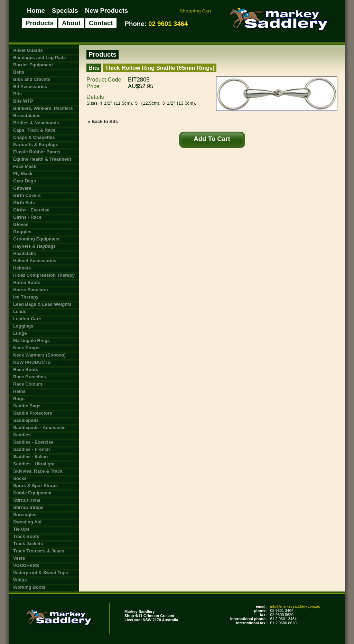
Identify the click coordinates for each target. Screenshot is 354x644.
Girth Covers (27, 195)
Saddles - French (31, 449)
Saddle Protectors (33, 413)
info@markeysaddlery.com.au (295, 606)
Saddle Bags (27, 406)
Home (36, 11)
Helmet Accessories (35, 261)
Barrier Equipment (33, 65)
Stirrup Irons (27, 500)
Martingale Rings (31, 340)
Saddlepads (26, 420)
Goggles (22, 232)
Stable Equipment (32, 493)
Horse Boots (27, 282)
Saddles (22, 435)
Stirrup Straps (28, 507)
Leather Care (27, 319)
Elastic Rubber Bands (37, 152)
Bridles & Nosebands (36, 123)
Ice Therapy (26, 297)
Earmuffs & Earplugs (36, 145)
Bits (17, 94)
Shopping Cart (195, 11)
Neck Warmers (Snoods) (39, 355)
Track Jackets (28, 544)
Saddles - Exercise (33, 442)
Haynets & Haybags (34, 246)
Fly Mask (23, 174)
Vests (19, 558)
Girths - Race (27, 217)
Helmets (22, 268)
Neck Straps (26, 348)
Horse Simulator (31, 290)
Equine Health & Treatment (42, 159)
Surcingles (25, 515)
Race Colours (28, 384)
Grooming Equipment (36, 239)
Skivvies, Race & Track (38, 471)
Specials (65, 11)
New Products (107, 11)
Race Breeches (30, 377)
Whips (20, 580)
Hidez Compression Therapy (44, 275)
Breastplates (27, 116)
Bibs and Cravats (32, 79)
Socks (20, 478)
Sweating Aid (27, 522)
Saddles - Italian (30, 457)
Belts (19, 72)
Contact (101, 23)
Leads (20, 311)
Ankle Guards (28, 50)
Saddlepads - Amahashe (39, 428)
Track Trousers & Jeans (39, 551)
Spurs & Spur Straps (35, 486)
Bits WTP (23, 101)
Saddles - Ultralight (34, 464)
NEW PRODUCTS (32, 362)
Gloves (21, 224)
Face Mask (25, 166)
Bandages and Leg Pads (39, 58)
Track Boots (26, 536)
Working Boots (29, 587)
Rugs (19, 399)
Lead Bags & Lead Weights (42, 304)
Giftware (22, 188)
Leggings (23, 326)
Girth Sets (24, 203)
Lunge (20, 333)
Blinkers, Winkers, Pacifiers (43, 108)
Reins (19, 391)
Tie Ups (21, 529)
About (71, 23)
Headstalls (25, 253)
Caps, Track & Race (34, 130)
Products (40, 23)
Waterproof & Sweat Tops (41, 573)
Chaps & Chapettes (34, 137)
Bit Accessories (30, 87)
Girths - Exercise (31, 210)
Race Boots (26, 370)
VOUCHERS (26, 565)
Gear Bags (25, 181)
